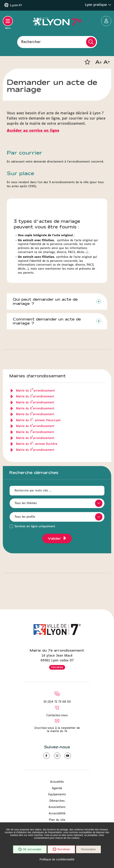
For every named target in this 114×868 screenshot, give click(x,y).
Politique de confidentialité (57, 859)
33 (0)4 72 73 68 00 (57, 702)
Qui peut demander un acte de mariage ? (45, 301)
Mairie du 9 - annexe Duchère (37, 444)
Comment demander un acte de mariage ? (47, 321)
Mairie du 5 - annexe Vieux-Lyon (38, 421)
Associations (57, 807)
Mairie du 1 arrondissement (35, 391)
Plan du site (57, 820)
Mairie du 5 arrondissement (35, 415)
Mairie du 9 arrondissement (35, 450)
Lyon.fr (16, 5)
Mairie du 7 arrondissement (35, 432)
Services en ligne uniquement (35, 526)
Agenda (57, 788)
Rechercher (31, 42)
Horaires (57, 667)
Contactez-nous (57, 715)
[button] (87, 62)
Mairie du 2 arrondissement (35, 397)
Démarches (57, 801)
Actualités (57, 782)
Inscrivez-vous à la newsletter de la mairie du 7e (57, 730)
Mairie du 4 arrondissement (35, 409)
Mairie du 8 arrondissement (35, 438)
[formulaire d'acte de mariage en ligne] (57, 131)
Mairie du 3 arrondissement (35, 403)
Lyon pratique (98, 5)
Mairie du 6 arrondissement (35, 426)
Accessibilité (57, 814)
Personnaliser (88, 849)
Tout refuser (61, 849)
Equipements (57, 795)
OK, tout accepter (30, 849)
